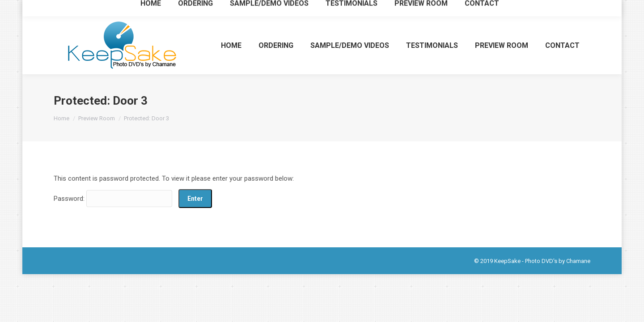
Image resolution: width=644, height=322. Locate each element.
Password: (113, 199)
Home (61, 118)
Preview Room (97, 118)
